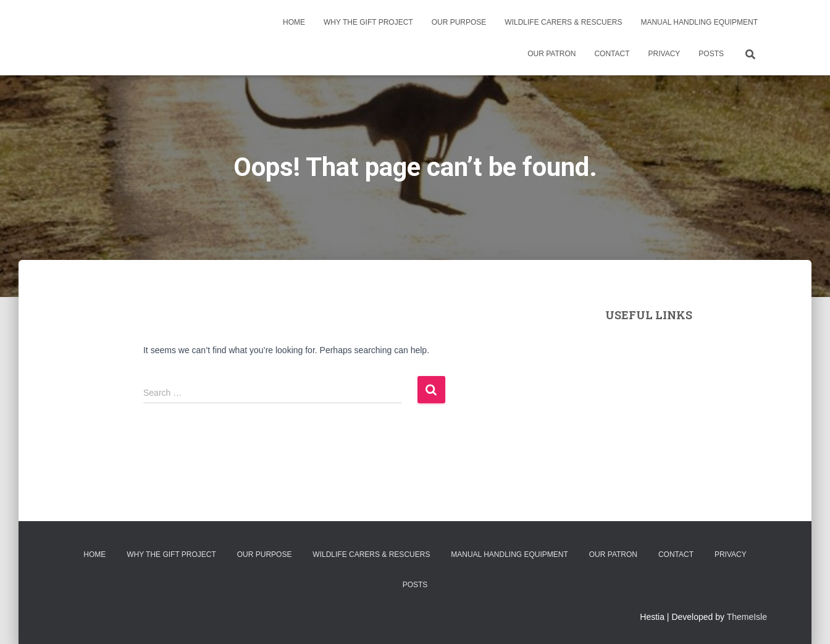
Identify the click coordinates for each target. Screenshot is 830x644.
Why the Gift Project (368, 22)
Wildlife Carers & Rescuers (563, 22)
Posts (711, 54)
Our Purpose (459, 22)
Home (294, 22)
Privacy (664, 54)
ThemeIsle (747, 617)
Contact (612, 54)
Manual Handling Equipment (699, 22)
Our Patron (551, 54)
